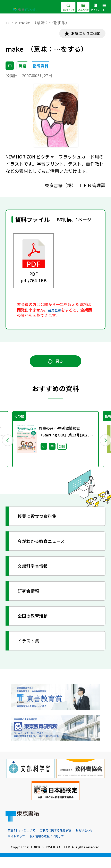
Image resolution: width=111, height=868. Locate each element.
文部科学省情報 (37, 575)
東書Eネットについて (24, 841)
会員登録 (56, 311)
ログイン (91, 7)
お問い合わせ (18, 847)
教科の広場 (76, 7)
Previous (8, 447)
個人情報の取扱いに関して (76, 847)
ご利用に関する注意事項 (62, 841)
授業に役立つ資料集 (42, 525)
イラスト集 (32, 650)
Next (103, 447)
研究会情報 (32, 600)
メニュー (103, 7)
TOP (10, 22)
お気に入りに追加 (82, 34)
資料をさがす (58, 7)
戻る (55, 366)
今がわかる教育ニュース (47, 550)
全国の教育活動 (37, 625)
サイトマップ (42, 847)
